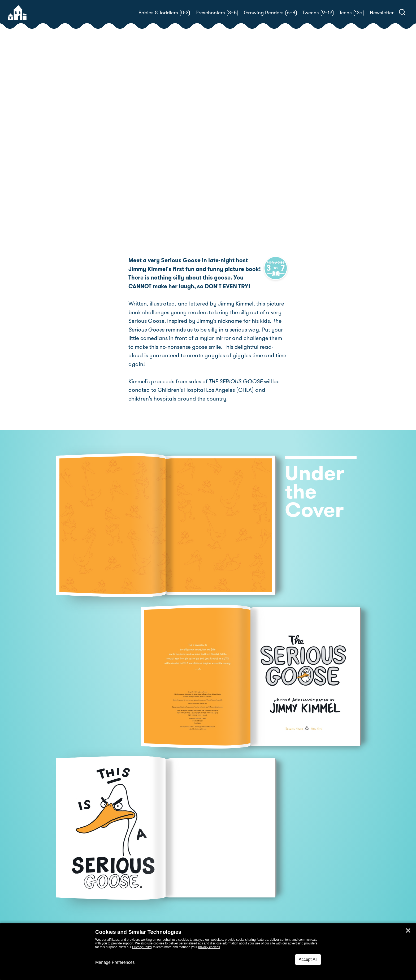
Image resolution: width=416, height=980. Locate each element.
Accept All (308, 959)
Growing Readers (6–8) (270, 13)
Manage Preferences (115, 962)
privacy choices (209, 947)
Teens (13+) (352, 13)
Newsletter (382, 13)
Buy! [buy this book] (225, 167)
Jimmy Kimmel (248, 142)
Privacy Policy (142, 947)
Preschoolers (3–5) (217, 13)
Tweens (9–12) (318, 13)
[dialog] (208, 952)
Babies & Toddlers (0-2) (164, 13)
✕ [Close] (408, 931)
